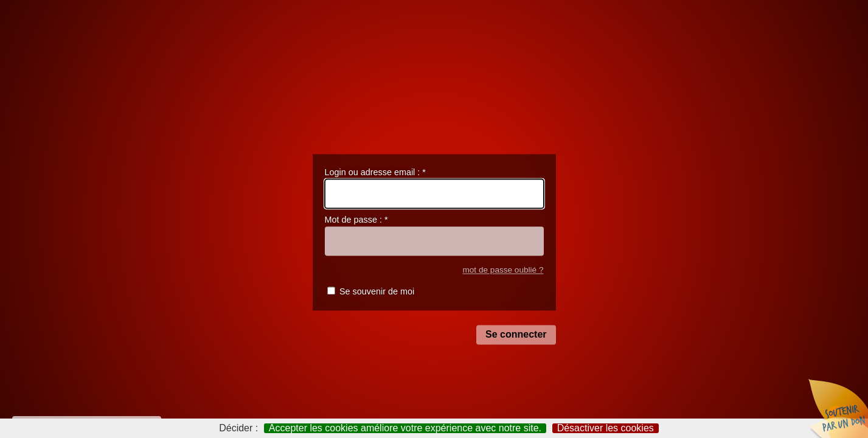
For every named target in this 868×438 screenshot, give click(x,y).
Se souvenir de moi (377, 292)
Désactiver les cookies (606, 428)
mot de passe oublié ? (503, 270)
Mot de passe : (356, 220)
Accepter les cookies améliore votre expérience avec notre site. (405, 428)
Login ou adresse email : (375, 172)
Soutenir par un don (838, 408)
